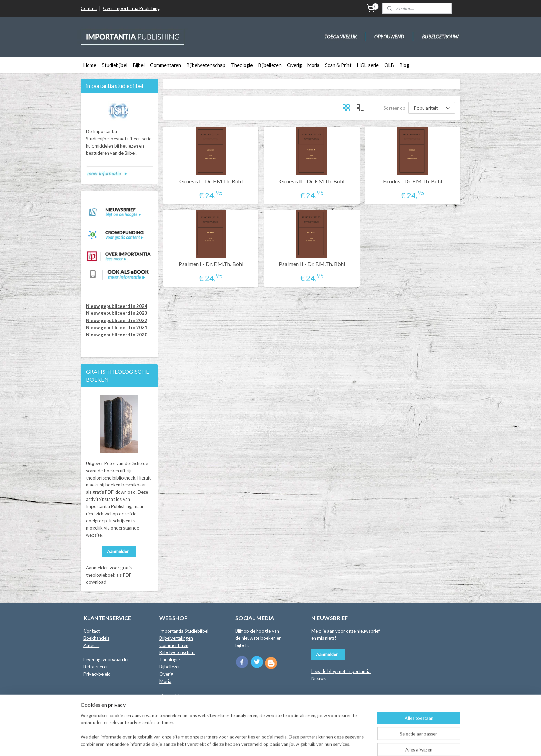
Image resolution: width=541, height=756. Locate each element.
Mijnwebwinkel (346, 743)
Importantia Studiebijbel (184, 631)
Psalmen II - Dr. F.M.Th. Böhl (312, 264)
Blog (404, 65)
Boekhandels (96, 638)
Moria (313, 65)
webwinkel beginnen (290, 743)
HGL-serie (368, 65)
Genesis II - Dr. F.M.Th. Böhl (312, 181)
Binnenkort (170, 703)
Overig (294, 65)
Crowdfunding (174, 710)
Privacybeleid (97, 674)
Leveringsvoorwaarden (107, 659)
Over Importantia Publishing (131, 8)
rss (267, 743)
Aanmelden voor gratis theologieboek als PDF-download (110, 575)
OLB (389, 65)
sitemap (254, 743)
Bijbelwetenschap (206, 65)
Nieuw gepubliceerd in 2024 (117, 306)
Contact (89, 8)
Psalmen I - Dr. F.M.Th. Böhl (211, 264)
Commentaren (166, 65)
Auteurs (91, 645)
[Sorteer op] (432, 108)
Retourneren (96, 667)
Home (90, 65)
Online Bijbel (172, 695)
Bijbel (139, 65)
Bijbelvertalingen (176, 638)
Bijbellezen (270, 65)
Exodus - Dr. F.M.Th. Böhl (412, 181)
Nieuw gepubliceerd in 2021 (117, 327)
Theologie (242, 65)
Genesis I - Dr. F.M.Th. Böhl (211, 181)
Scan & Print (338, 65)
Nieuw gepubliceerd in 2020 (117, 335)
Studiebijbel (115, 65)
